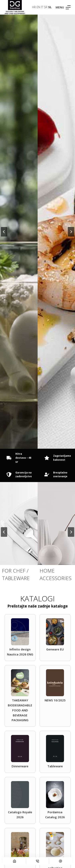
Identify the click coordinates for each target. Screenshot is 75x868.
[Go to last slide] (4, 232)
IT (42, 7)
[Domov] (14, 861)
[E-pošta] (61, 861)
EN (38, 7)
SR (46, 7)
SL (50, 7)
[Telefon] (37, 861)
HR (34, 7)
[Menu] (63, 7)
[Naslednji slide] (71, 232)
